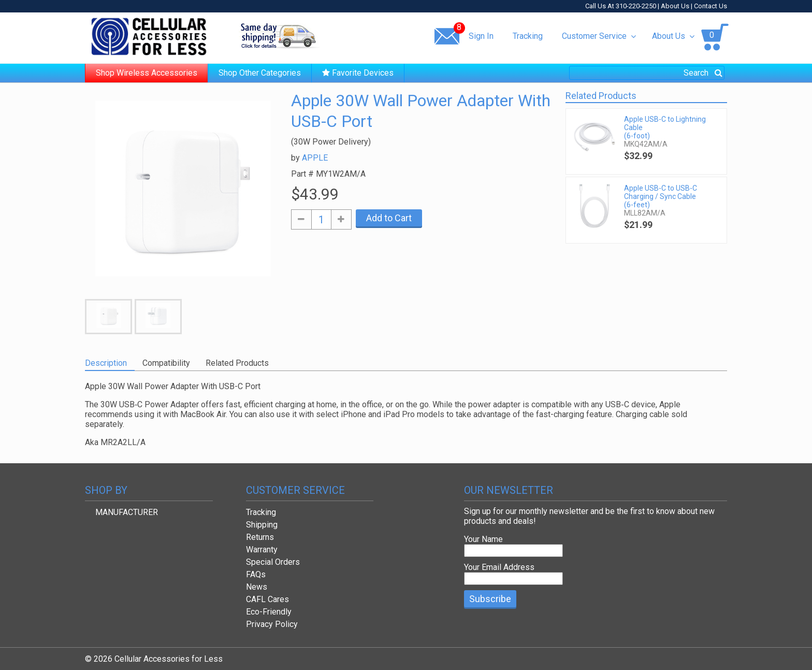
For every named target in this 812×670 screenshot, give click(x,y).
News (257, 587)
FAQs (256, 574)
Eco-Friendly (269, 612)
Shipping (262, 525)
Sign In (481, 36)
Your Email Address (499, 567)
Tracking (528, 36)
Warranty (262, 550)
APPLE (315, 158)
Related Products (237, 363)
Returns (260, 537)
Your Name (483, 539)
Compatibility (166, 363)
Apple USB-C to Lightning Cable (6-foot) (665, 127)
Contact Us (711, 6)
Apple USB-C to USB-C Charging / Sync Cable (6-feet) (661, 196)
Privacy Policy (272, 624)
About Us (675, 6)
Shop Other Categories (260, 73)
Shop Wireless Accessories (147, 73)
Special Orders (273, 562)
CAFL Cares (267, 599)
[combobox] (647, 73)
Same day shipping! (279, 36)
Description (106, 363)
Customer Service (599, 36)
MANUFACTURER (127, 512)
